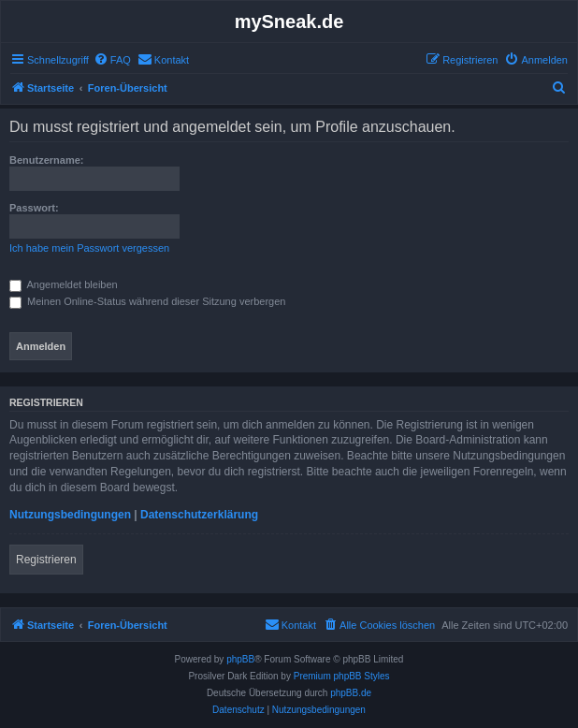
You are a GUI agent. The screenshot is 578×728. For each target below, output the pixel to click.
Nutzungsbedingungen (70, 515)
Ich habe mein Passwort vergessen (89, 248)
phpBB (240, 659)
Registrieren (46, 560)
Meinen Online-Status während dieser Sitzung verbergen (147, 301)
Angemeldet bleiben (64, 284)
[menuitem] (112, 60)
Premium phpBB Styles (342, 676)
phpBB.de (351, 693)
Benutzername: (46, 160)
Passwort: (34, 208)
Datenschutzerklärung (199, 515)
